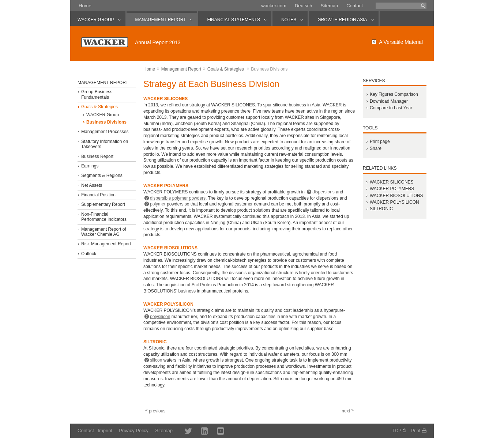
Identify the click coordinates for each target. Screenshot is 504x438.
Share (376, 148)
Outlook (89, 254)
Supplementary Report (103, 204)
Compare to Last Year (391, 108)
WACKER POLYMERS (392, 189)
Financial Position (98, 195)
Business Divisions (106, 122)
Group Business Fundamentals (97, 94)
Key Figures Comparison (394, 94)
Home (85, 6)
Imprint (105, 431)
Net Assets (92, 185)
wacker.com (274, 6)
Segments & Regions (102, 175)
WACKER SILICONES (392, 182)
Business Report (97, 156)
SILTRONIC (381, 209)
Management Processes (105, 132)
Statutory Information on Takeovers (105, 144)
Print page (380, 141)
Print (416, 431)
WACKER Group (103, 115)
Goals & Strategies (226, 69)
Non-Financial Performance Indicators (104, 217)
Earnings (90, 166)
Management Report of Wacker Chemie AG (104, 232)
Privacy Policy (134, 431)
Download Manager (389, 101)
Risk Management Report (106, 244)
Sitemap (329, 6)
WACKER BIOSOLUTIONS (396, 196)
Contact (355, 6)
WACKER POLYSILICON (394, 202)
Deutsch (304, 6)
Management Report (181, 69)
